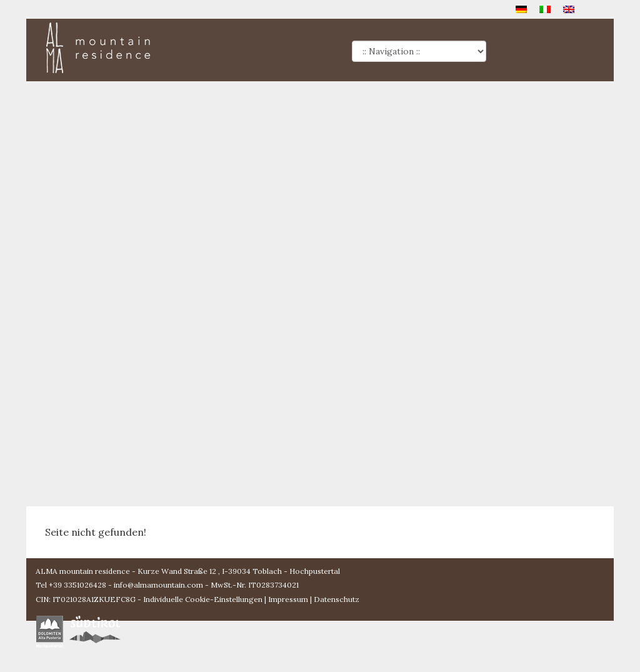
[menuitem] (521, 9)
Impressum (288, 599)
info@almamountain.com (158, 585)
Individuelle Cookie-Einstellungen (203, 599)
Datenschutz (337, 599)
